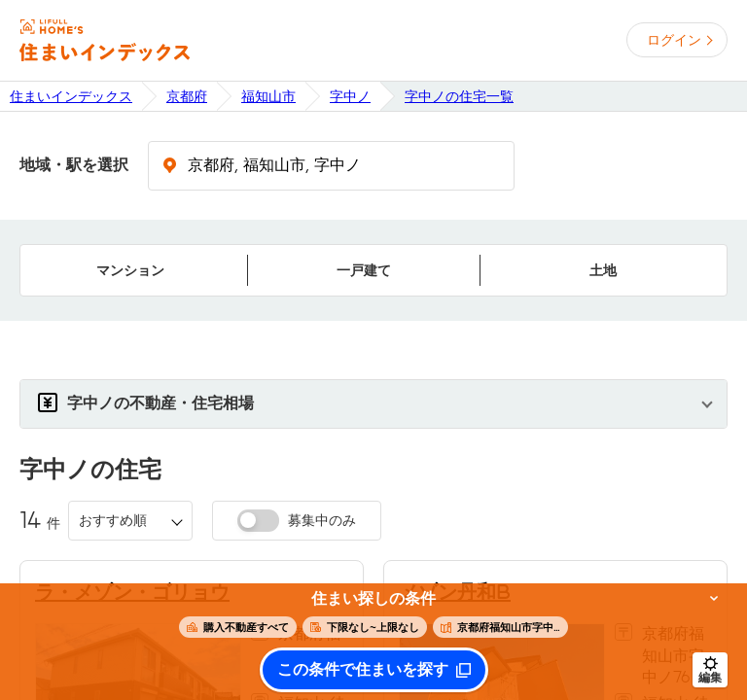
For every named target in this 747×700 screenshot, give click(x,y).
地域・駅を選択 (74, 165)
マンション (130, 270)
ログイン (674, 40)
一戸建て (364, 270)
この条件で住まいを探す (363, 670)
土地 (603, 270)
